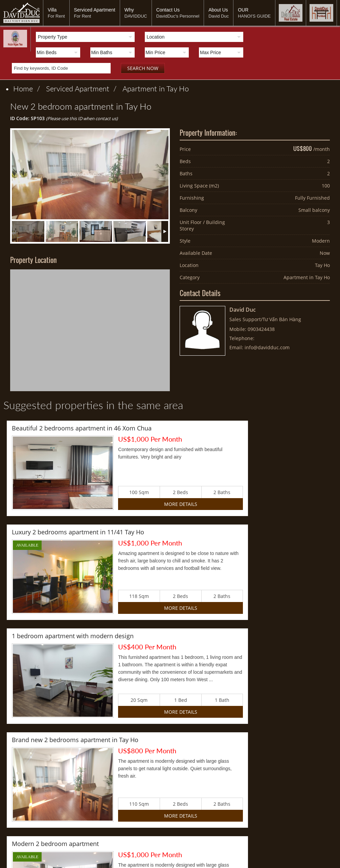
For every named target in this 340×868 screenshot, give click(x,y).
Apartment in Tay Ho (156, 88)
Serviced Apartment (95, 13)
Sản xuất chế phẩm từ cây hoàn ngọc (109, 756)
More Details (121, 504)
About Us (219, 13)
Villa (56, 13)
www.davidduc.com (146, 858)
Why (136, 13)
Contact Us (178, 13)
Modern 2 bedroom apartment (55, 636)
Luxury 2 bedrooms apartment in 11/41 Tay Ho (244, 428)
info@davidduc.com (267, 347)
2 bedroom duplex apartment (220, 636)
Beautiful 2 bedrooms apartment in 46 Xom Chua (82, 428)
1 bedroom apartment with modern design (73, 532)
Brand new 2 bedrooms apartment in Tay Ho (242, 532)
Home (23, 88)
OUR (254, 13)
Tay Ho (322, 265)
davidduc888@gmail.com (207, 858)
